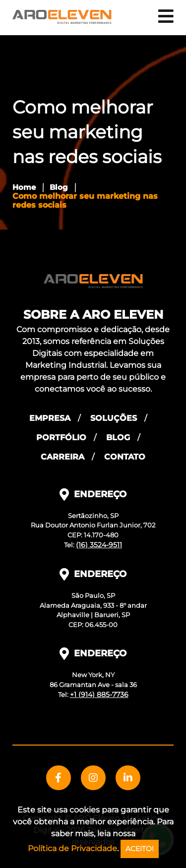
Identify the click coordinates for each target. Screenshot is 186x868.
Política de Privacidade (72, 848)
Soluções (114, 418)
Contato (125, 457)
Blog (59, 187)
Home (24, 187)
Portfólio (61, 437)
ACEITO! (140, 849)
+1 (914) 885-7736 (99, 694)
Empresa (50, 418)
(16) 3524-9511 (99, 545)
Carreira (62, 457)
